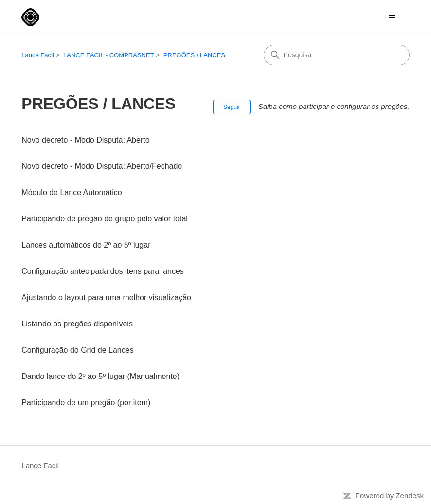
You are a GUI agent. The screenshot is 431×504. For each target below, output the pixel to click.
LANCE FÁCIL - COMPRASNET (109, 55)
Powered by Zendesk (389, 495)
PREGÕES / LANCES (194, 55)
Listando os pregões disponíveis (77, 324)
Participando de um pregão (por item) (86, 403)
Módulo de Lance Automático (72, 192)
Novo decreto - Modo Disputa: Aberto (85, 140)
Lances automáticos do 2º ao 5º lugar (86, 245)
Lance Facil (37, 55)
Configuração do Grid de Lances (77, 350)
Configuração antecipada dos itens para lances (103, 271)
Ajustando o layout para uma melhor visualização (106, 297)
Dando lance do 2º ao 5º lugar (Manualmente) (100, 376)
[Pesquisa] (337, 55)
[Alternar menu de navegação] (392, 18)
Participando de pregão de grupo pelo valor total (105, 219)
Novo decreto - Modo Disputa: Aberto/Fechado (102, 166)
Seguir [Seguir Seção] (232, 107)
